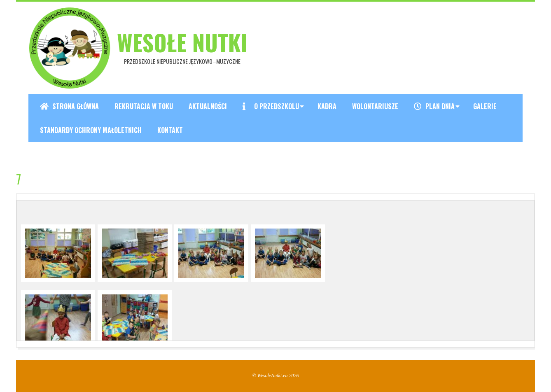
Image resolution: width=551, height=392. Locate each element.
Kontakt (170, 130)
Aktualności (208, 106)
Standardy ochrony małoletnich (91, 130)
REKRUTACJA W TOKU (144, 106)
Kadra (327, 106)
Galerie (485, 106)
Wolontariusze (375, 106)
